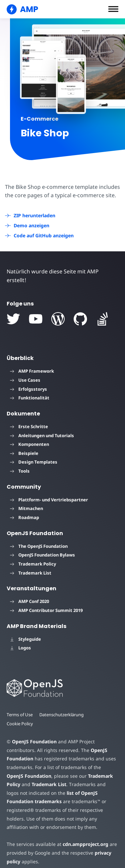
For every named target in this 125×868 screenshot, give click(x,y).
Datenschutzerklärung (63, 706)
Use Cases (25, 371)
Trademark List (31, 564)
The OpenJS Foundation (39, 537)
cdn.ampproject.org (83, 836)
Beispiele (24, 445)
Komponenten (29, 436)
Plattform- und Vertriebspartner (49, 491)
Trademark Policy (33, 555)
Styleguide (25, 630)
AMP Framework (32, 363)
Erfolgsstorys (28, 380)
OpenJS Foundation (34, 733)
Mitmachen (26, 500)
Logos (20, 639)
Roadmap (24, 509)
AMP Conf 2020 (29, 593)
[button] (113, 9)
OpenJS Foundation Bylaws (42, 546)
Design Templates (34, 454)
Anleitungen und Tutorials (42, 427)
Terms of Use (20, 706)
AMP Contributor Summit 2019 (46, 602)
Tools (20, 462)
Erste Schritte (29, 418)
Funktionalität (30, 389)
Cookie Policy (20, 715)
